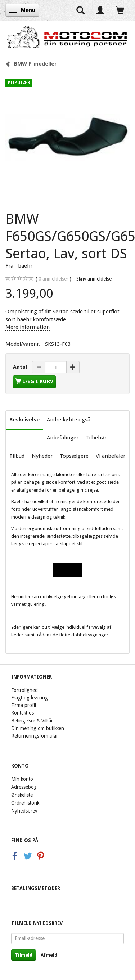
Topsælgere (74, 456)
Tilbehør (96, 438)
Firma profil (24, 705)
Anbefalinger (63, 438)
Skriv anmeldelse (94, 279)
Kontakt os (22, 713)
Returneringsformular (35, 736)
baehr (25, 266)
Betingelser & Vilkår (32, 721)
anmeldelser (53, 279)
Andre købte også (69, 420)
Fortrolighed (24, 690)
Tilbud (17, 456)
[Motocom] (67, 37)
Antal (21, 367)
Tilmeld (24, 955)
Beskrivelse (24, 420)
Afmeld (49, 955)
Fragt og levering (30, 698)
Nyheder (42, 456)
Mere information (28, 327)
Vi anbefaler (111, 456)
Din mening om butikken (38, 728)
